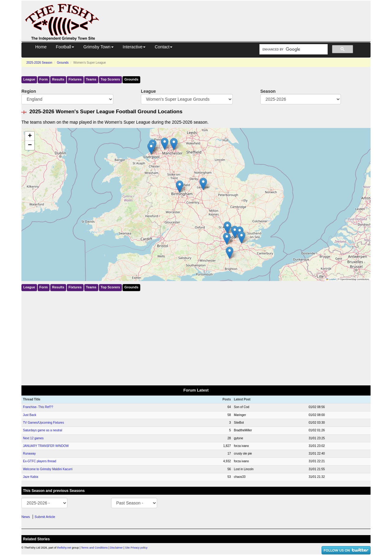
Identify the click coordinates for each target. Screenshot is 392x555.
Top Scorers (110, 79)
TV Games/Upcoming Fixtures (43, 423)
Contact (164, 47)
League (29, 79)
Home (41, 47)
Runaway (29, 454)
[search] (293, 49)
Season (268, 91)
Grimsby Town (98, 47)
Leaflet (331, 279)
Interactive (134, 47)
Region (29, 91)
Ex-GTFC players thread (40, 461)
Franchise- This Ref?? (38, 407)
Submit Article (45, 517)
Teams (91, 79)
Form (44, 79)
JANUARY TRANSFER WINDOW (46, 446)
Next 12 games (33, 438)
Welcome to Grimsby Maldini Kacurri (48, 469)
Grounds (63, 63)
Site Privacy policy (136, 548)
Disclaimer (116, 548)
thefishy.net (64, 548)
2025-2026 (39, 63)
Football (65, 47)
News (26, 517)
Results (58, 79)
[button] (227, 228)
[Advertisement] (240, 15)
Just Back (30, 415)
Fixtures (75, 79)
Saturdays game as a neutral (43, 430)
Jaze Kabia (30, 477)
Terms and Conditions (94, 548)
